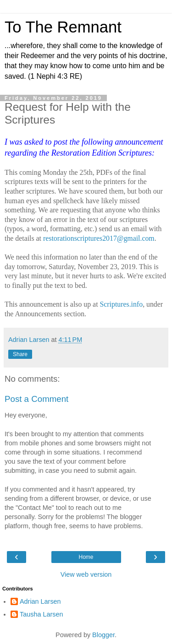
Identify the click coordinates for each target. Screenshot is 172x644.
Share (20, 354)
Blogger (103, 635)
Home (86, 557)
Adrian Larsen (40, 601)
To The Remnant (63, 27)
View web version (86, 574)
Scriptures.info (121, 304)
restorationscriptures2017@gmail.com (99, 238)
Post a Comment (36, 399)
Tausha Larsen (41, 614)
